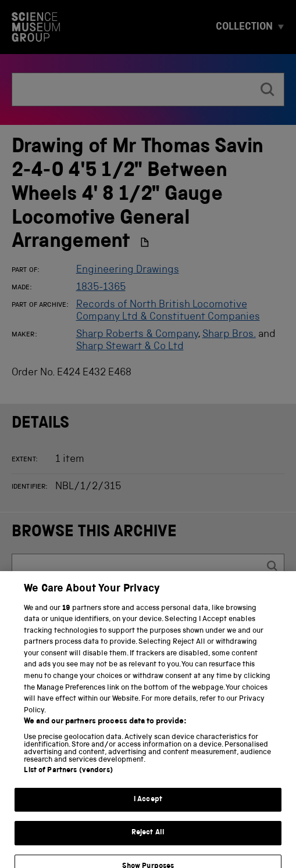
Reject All (148, 844)
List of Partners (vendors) (68, 781)
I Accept (148, 810)
